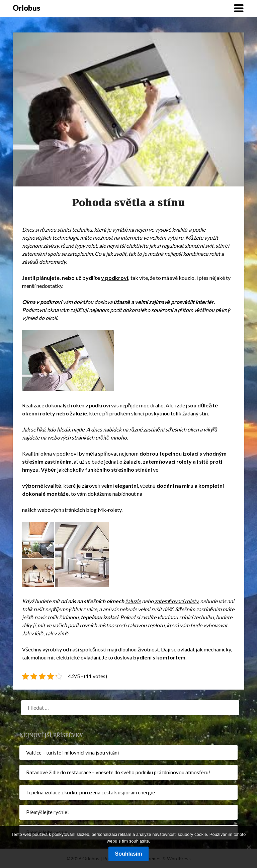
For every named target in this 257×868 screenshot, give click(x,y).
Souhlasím (129, 854)
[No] (249, 847)
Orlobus (26, 8)
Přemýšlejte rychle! (48, 812)
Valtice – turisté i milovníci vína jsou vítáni (72, 753)
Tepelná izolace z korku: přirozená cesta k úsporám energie (91, 792)
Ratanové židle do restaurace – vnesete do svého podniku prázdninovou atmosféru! (118, 772)
